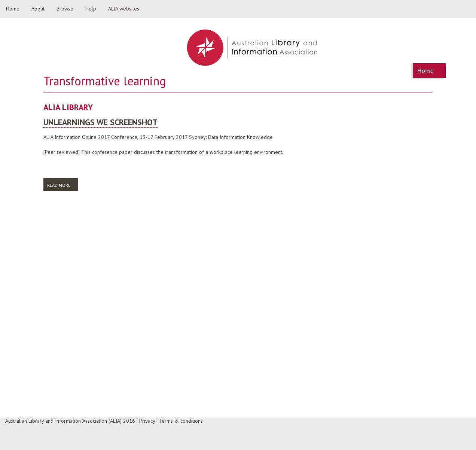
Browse (65, 9)
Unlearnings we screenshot (100, 122)
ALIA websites (124, 9)
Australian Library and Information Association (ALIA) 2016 (70, 421)
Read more (62, 185)
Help (91, 9)
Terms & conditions (181, 421)
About (38, 9)
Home (13, 9)
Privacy (147, 421)
